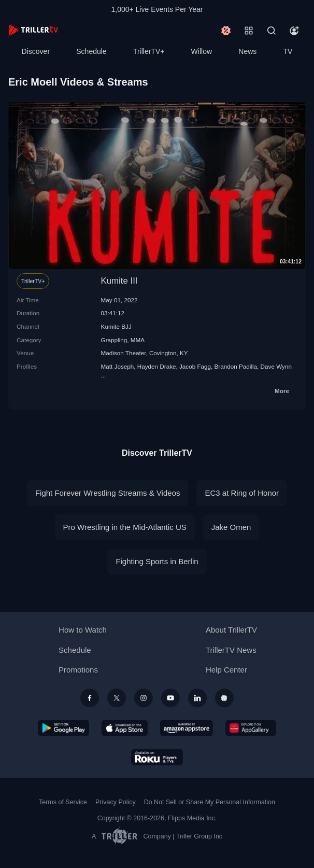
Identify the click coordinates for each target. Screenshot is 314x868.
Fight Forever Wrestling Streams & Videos (108, 493)
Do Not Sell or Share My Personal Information (210, 802)
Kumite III (119, 281)
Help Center (226, 670)
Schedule (91, 51)
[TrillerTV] (33, 30)
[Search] (272, 31)
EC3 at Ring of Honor (242, 493)
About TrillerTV (231, 630)
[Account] (294, 31)
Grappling (114, 340)
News (247, 51)
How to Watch (83, 630)
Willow (202, 51)
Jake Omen (231, 527)
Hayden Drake (157, 366)
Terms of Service (63, 802)
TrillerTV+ (149, 51)
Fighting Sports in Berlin (157, 561)
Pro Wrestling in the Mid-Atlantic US (125, 527)
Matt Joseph (118, 366)
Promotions (78, 670)
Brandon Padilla (236, 366)
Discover (36, 51)
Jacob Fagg (195, 366)
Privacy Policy (116, 802)
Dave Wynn (276, 366)
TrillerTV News (231, 650)
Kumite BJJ (116, 326)
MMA (138, 340)
